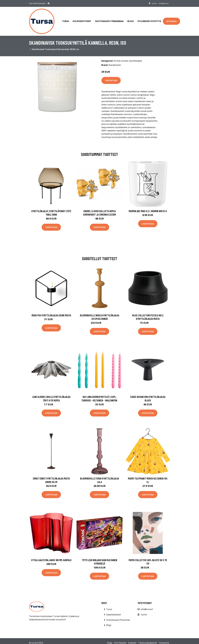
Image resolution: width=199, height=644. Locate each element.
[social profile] (49, 3)
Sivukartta (164, 639)
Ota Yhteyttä (120, 639)
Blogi (131, 20)
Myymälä (171, 19)
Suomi (152, 3)
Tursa (66, 20)
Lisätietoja (111, 77)
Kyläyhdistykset (82, 20)
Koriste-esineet (121, 57)
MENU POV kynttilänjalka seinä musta (51, 312)
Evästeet (132, 639)
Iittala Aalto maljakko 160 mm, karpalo (51, 556)
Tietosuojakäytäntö (148, 639)
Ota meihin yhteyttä (149, 20)
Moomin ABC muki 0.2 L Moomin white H (148, 207)
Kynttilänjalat (136, 57)
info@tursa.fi (163, 3)
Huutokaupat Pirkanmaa (109, 20)
